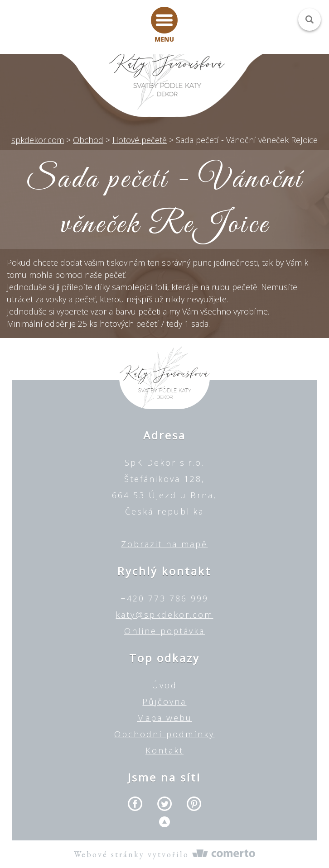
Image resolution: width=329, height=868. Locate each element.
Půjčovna (164, 701)
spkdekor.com (38, 140)
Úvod (164, 685)
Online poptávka (164, 631)
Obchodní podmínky (164, 734)
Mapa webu (164, 718)
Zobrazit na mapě (164, 544)
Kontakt (164, 750)
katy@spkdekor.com (164, 615)
